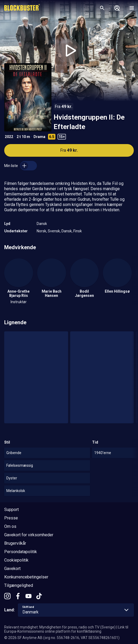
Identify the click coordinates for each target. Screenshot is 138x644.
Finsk (78, 231)
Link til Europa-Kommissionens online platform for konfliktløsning (66, 629)
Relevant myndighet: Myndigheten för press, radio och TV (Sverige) (60, 627)
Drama (39, 137)
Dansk (42, 224)
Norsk (41, 231)
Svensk (54, 231)
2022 (9, 137)
